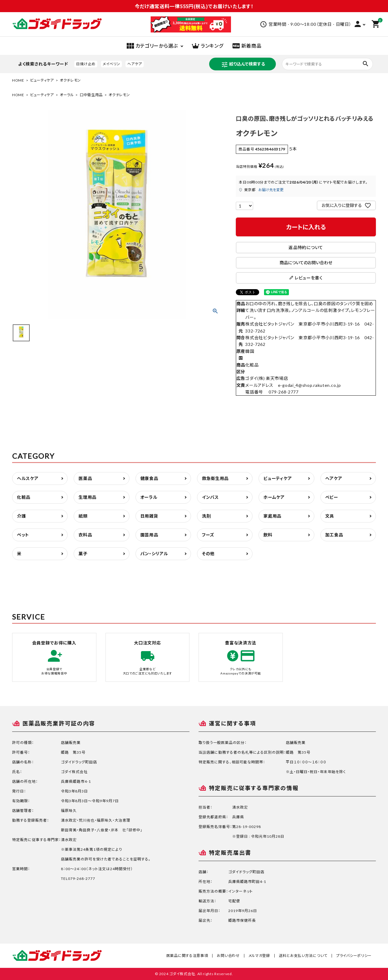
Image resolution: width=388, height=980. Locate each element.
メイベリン (112, 64)
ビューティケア (42, 80)
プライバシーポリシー (354, 956)
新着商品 (247, 46)
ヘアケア (135, 64)
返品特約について (306, 247)
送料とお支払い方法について (303, 956)
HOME (18, 80)
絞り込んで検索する (243, 65)
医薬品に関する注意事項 (187, 956)
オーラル (67, 95)
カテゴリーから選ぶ (152, 46)
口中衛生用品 (91, 95)
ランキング (208, 46)
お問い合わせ (228, 956)
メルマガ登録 (259, 956)
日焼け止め (86, 64)
